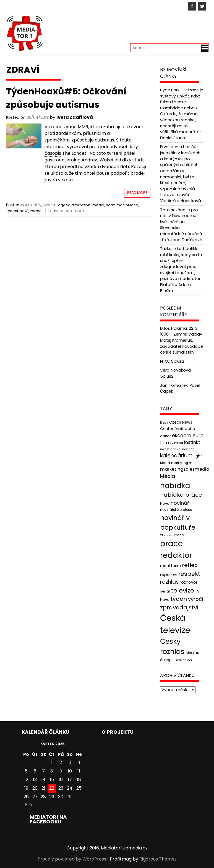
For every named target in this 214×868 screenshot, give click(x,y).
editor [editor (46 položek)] (165, 436)
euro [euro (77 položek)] (198, 435)
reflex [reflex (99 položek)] (190, 565)
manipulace (127, 205)
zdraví (36, 211)
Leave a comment (66, 211)
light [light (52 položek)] (198, 456)
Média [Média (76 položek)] (168, 476)
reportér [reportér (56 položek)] (169, 574)
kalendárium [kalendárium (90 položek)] (176, 456)
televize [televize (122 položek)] (182, 590)
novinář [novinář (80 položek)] (180, 503)
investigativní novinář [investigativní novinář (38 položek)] (177, 449)
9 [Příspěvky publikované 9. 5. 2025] (61, 771)
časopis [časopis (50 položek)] (167, 660)
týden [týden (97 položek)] (179, 599)
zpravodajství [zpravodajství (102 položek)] (179, 607)
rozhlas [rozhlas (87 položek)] (169, 582)
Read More (137, 193)
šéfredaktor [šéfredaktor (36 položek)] (184, 660)
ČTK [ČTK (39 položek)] (196, 653)
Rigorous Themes (158, 859)
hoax (110, 205)
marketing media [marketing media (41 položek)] (185, 463)
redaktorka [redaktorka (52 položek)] (170, 566)
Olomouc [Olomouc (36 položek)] (166, 535)
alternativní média (88, 205)
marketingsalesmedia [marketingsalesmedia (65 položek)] (185, 469)
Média (49, 205)
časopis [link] (53, 153)
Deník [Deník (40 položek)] (179, 429)
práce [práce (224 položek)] (171, 544)
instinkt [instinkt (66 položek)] (192, 442)
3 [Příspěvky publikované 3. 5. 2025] (70, 762)
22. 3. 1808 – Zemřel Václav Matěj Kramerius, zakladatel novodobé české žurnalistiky (182, 340)
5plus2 (178, 361)
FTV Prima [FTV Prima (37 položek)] (176, 443)
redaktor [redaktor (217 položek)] (176, 555)
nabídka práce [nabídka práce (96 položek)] (181, 495)
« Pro (27, 804)
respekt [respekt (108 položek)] (189, 574)
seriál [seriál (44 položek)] (165, 591)
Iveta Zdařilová (75, 117)
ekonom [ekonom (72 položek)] (182, 436)
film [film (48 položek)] (164, 443)
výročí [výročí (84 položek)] (196, 599)
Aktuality (33, 205)
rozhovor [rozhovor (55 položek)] (189, 582)
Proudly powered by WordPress (72, 859)
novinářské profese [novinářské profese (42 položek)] (176, 510)
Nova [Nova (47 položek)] (165, 503)
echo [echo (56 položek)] (190, 428)
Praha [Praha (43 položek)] (179, 535)
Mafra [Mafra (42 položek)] (165, 463)
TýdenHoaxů (17, 211)
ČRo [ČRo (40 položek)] (189, 653)
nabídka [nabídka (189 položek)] (175, 485)
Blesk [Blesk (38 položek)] (164, 423)
